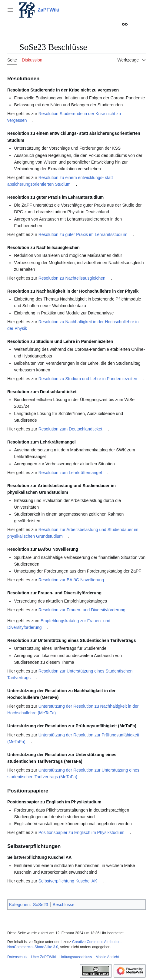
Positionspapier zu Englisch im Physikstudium (81, 832)
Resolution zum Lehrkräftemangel (70, 473)
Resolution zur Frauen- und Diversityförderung (82, 610)
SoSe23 (41, 905)
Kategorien (19, 905)
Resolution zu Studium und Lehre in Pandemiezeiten (88, 379)
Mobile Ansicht (107, 957)
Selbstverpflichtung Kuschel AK (68, 881)
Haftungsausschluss (76, 957)
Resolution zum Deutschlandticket (70, 429)
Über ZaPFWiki (43, 957)
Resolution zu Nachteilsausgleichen (72, 278)
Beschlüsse (64, 905)
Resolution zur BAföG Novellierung (71, 580)
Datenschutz (17, 957)
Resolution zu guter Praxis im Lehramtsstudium (83, 234)
